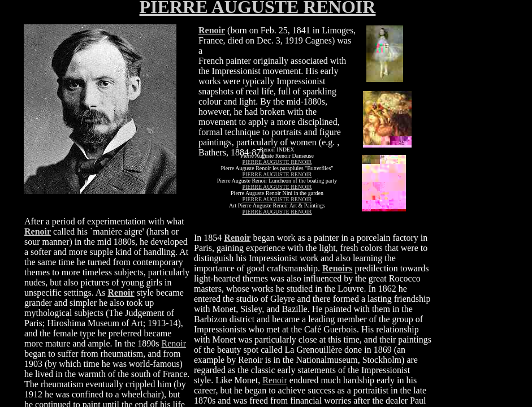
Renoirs (337, 268)
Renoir (275, 380)
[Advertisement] (468, 187)
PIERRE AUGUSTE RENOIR (277, 162)
